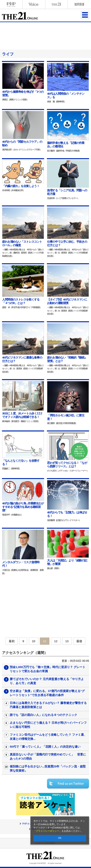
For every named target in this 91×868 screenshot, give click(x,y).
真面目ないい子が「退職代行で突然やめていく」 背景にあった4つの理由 (48, 756)
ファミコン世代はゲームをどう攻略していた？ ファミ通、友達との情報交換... (48, 737)
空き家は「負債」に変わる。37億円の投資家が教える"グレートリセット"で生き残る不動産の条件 (47, 693)
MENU (85, 15)
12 (56, 641)
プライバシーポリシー (47, 831)
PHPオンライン (11, 4)
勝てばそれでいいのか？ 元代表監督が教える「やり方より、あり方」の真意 (47, 681)
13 (67, 641)
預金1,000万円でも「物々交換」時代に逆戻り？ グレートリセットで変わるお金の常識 (48, 669)
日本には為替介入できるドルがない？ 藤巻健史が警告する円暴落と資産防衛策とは (48, 705)
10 (34, 641)
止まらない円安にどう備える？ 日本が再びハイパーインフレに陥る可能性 (48, 725)
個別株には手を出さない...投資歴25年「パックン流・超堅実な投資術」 (48, 768)
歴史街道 (79, 4)
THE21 (56, 4)
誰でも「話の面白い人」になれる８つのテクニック (43, 715)
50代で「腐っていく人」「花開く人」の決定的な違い (45, 747)
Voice (34, 4)
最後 (79, 641)
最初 (12, 641)
